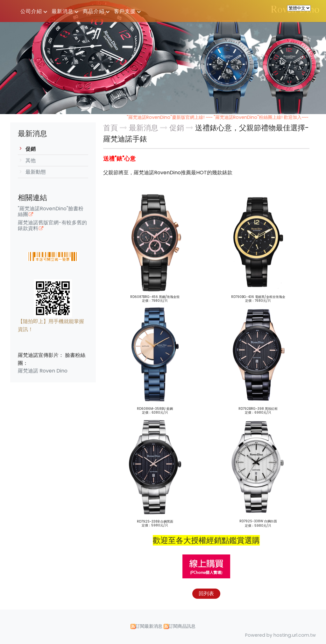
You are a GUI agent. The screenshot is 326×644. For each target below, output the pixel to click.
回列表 (206, 593)
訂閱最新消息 (149, 626)
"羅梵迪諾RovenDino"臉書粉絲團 (51, 212)
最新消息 (145, 128)
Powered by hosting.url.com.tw (280, 635)
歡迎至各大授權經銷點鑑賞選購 (206, 540)
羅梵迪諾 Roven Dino (43, 371)
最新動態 (36, 172)
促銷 (31, 149)
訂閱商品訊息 (182, 626)
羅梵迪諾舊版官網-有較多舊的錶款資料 (52, 226)
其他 (31, 160)
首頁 (110, 128)
